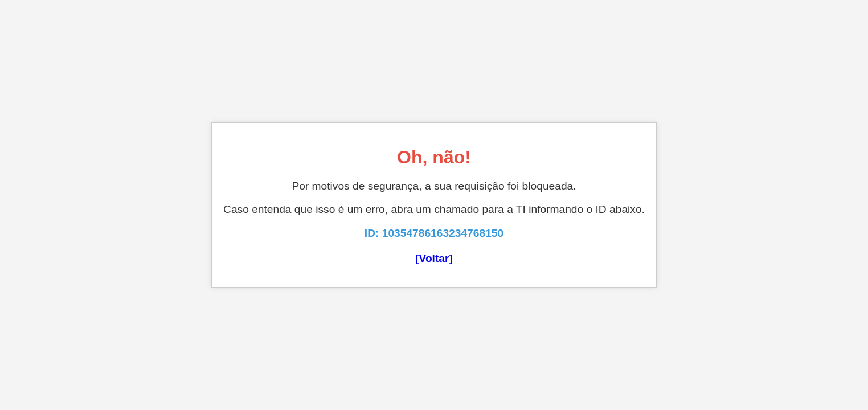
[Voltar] (434, 258)
